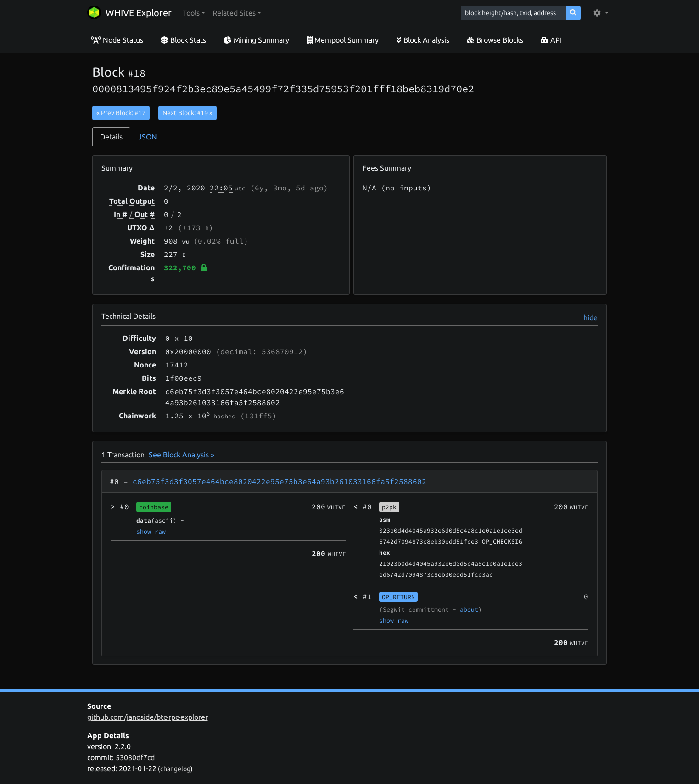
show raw (151, 531)
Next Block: (187, 113)
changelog (175, 769)
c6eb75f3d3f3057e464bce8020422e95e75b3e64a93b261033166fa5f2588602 (280, 481)
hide (590, 317)
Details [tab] (111, 137)
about (469, 609)
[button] (194, 13)
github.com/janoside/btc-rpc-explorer (148, 717)
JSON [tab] (148, 137)
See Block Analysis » (182, 455)
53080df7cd (135, 757)
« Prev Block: (121, 113)
